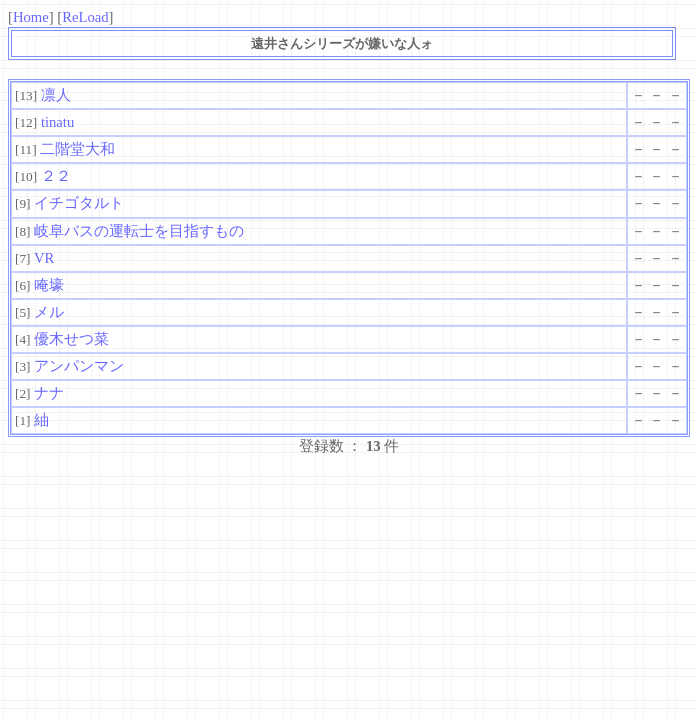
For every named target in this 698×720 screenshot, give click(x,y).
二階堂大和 (77, 149)
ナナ (49, 393)
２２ (56, 176)
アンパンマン (79, 366)
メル (49, 312)
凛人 (56, 95)
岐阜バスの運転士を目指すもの (139, 231)
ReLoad (85, 17)
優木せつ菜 (71, 339)
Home (31, 17)
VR (44, 258)
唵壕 (49, 285)
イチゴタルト (79, 203)
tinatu (57, 122)
